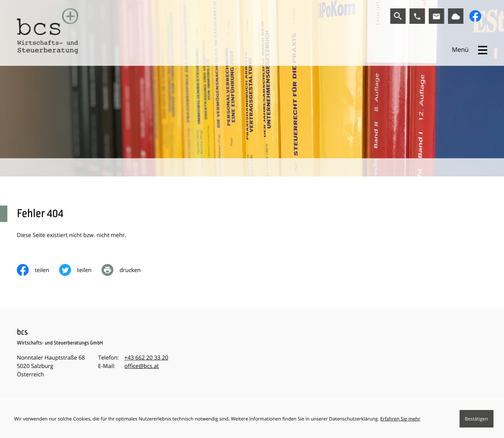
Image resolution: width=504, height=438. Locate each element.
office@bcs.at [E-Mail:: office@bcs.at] (142, 366)
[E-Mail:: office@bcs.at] (436, 16)
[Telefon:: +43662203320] (146, 358)
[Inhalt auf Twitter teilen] (80, 270)
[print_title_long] (126, 270)
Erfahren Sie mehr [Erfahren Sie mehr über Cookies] (400, 419)
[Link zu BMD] (456, 16)
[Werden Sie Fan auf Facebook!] (475, 16)
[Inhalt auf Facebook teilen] (38, 270)
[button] (417, 16)
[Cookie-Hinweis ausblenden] (477, 419)
